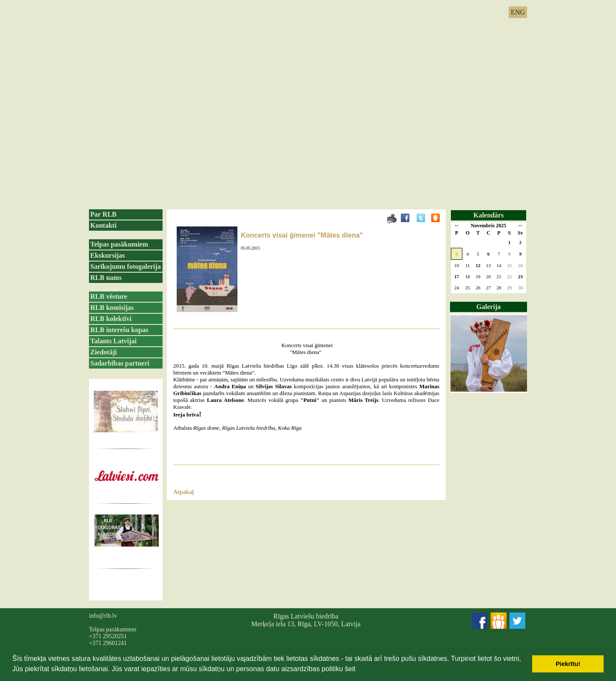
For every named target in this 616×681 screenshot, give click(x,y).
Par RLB (103, 214)
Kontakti (103, 225)
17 (457, 277)
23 (520, 277)
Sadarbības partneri (120, 363)
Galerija (489, 307)
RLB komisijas (112, 308)
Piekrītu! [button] (568, 664)
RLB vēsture (109, 296)
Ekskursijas (108, 255)
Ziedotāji (104, 352)
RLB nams (106, 278)
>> (520, 226)
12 (478, 265)
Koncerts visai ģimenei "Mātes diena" (302, 235)
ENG (518, 12)
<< (457, 226)
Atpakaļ (184, 492)
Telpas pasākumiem (119, 244)
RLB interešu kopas (119, 330)
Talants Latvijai (113, 341)
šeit (350, 669)
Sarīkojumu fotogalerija (126, 266)
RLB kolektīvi (111, 319)
